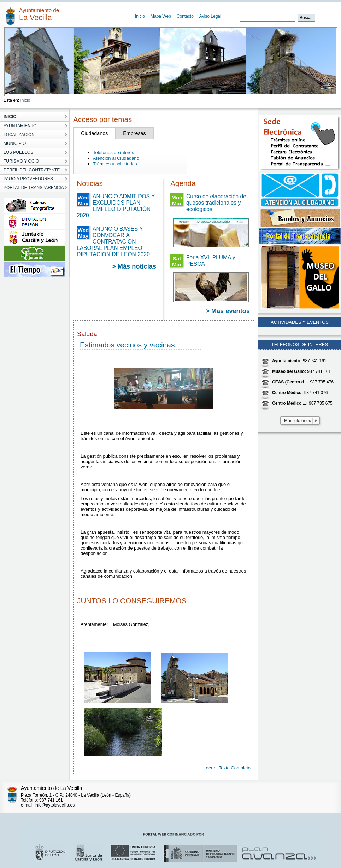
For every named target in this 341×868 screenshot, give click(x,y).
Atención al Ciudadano (116, 158)
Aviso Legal (210, 16)
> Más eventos (228, 311)
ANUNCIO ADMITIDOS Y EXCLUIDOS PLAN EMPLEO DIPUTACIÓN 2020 (116, 206)
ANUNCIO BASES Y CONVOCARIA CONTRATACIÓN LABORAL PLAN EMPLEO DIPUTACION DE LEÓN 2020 (113, 242)
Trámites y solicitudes (115, 164)
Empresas (134, 133)
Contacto (185, 16)
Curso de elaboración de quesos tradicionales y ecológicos (216, 203)
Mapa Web (161, 16)
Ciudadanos (94, 133)
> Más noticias (134, 266)
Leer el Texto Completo (227, 768)
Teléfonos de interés (113, 153)
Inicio (140, 16)
